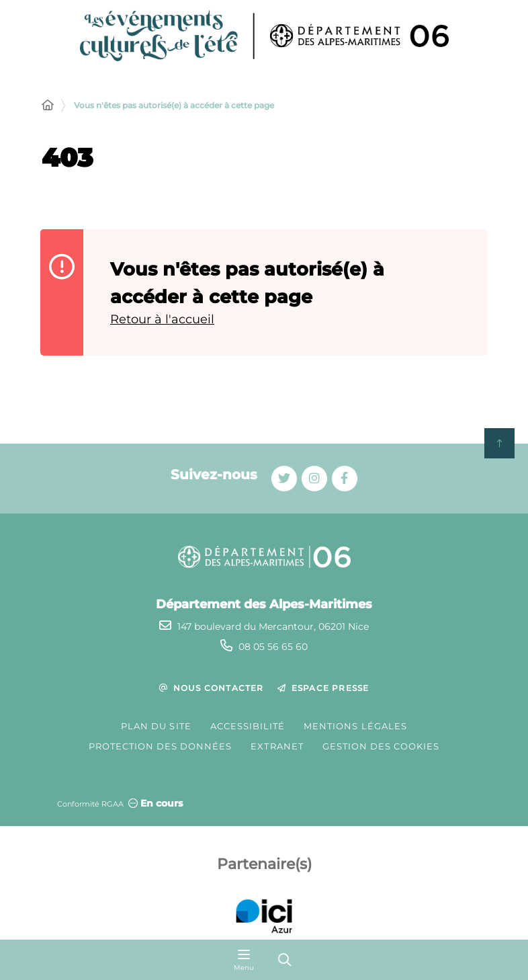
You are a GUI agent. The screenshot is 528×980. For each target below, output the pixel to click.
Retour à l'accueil (162, 319)
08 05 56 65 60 (273, 647)
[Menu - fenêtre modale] (244, 960)
